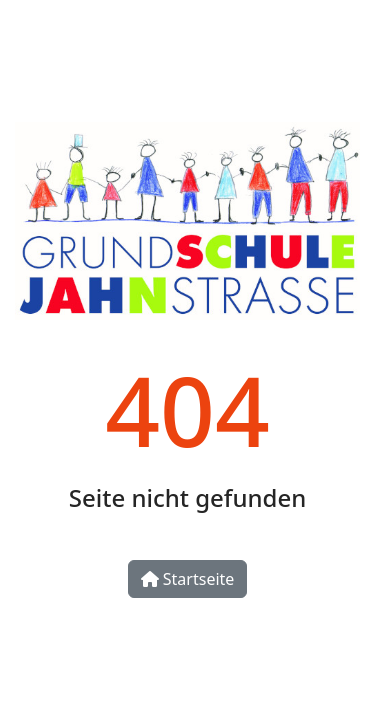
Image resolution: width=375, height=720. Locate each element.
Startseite (188, 579)
